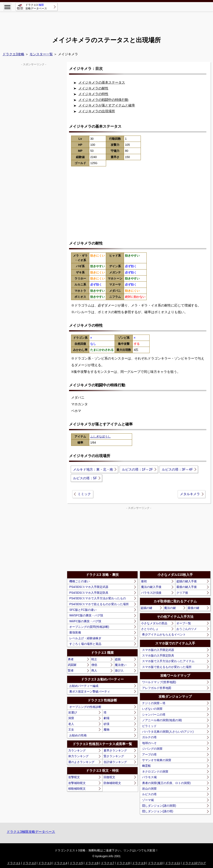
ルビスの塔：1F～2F (137, 469)
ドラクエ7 (108, 863)
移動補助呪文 (77, 789)
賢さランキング (114, 756)
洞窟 (71, 718)
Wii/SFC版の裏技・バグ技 (86, 615)
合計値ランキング (115, 762)
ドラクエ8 (123, 863)
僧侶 (94, 665)
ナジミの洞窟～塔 (154, 703)
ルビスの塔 (149, 794)
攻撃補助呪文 (77, 783)
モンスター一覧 (41, 54)
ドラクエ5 (76, 863)
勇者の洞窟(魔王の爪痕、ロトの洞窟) (166, 783)
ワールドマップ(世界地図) (159, 682)
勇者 (71, 659)
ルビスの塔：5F (85, 478)
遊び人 (119, 670)
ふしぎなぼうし (100, 436)
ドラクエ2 (29, 863)
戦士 (94, 659)
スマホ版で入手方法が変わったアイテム (168, 661)
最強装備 (75, 632)
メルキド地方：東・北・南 (93, 469)
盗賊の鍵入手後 (187, 581)
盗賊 (118, 659)
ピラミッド (149, 726)
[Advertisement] (106, 21)
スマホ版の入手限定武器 (158, 650)
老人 (71, 724)
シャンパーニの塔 (154, 715)
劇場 (106, 718)
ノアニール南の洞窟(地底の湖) (162, 720)
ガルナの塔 (149, 737)
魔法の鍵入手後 (151, 587)
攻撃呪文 (74, 777)
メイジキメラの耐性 (93, 88)
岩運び (73, 712)
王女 (71, 730)
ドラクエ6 (92, 863)
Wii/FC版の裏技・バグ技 (85, 621)
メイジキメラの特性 (93, 94)
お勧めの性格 (78, 735)
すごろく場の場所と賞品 (85, 644)
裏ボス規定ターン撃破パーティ (90, 691)
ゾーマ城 (148, 800)
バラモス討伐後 (151, 593)
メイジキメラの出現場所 (97, 111)
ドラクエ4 (61, 863)
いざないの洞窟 (152, 709)
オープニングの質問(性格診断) (89, 627)
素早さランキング (115, 751)
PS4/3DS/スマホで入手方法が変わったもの (97, 598)
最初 (144, 581)
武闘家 (72, 665)
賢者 (71, 670)
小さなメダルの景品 (154, 623)
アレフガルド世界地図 (157, 688)
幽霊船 (146, 766)
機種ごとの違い (79, 581)
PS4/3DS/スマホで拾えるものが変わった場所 (99, 604)
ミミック (84, 494)
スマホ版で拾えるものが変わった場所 (167, 667)
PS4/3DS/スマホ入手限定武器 (89, 587)
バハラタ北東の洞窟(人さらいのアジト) (168, 732)
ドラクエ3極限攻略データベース (31, 832)
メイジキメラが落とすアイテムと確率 (107, 105)
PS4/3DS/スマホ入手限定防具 (89, 593)
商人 (94, 670)
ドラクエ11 (173, 863)
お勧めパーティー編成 (84, 686)
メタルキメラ (190, 494)
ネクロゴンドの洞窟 (155, 772)
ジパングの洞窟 (152, 749)
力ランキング (77, 751)
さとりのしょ (150, 629)
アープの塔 (149, 754)
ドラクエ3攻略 (13, 54)
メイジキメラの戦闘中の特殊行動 (103, 100)
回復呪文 (109, 777)
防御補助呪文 (112, 783)
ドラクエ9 (139, 863)
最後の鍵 (193, 608)
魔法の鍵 (170, 608)
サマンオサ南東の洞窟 (157, 760)
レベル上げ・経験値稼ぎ (85, 638)
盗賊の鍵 (146, 608)
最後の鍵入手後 (187, 587)
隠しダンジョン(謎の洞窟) (159, 806)
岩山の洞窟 (149, 789)
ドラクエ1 (14, 863)
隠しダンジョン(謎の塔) (158, 811)
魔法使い (121, 665)
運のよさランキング (81, 762)
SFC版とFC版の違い (83, 610)
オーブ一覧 (184, 623)
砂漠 (106, 724)
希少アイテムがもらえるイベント (164, 634)
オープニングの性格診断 (85, 707)
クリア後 (182, 593)
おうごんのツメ (187, 629)
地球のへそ (149, 743)
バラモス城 (149, 777)
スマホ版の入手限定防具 (158, 655)
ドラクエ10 (155, 863)
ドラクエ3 (45, 863)
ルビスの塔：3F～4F (177, 469)
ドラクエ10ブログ (194, 863)
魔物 (106, 730)
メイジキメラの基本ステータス (102, 82)
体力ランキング (78, 756)
